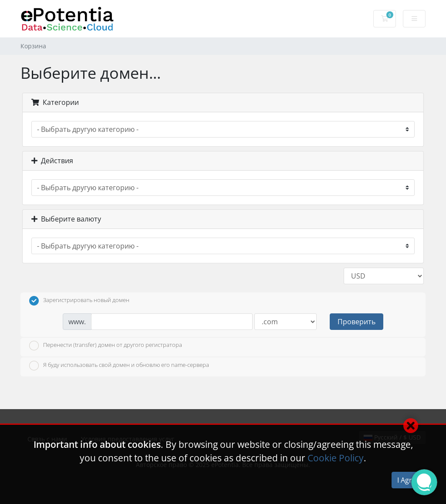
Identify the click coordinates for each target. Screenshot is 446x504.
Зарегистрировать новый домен (79, 301)
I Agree (409, 480)
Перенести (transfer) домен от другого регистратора (106, 346)
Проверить (356, 322)
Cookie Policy (336, 458)
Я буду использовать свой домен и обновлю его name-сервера (119, 366)
